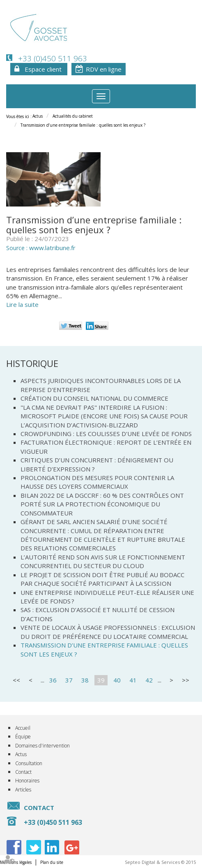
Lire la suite (22, 304)
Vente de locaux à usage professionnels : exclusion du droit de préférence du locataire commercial (108, 632)
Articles (23, 790)
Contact (23, 772)
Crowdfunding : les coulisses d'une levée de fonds (106, 434)
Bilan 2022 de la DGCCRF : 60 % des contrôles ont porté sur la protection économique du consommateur (102, 504)
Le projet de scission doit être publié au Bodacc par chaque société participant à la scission (102, 579)
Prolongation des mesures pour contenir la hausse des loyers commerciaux (97, 482)
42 (149, 680)
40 (117, 680)
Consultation (29, 763)
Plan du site (52, 862)
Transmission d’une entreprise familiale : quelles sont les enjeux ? (83, 125)
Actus (38, 116)
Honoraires (27, 781)
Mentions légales (16, 862)
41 (133, 680)
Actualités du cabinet (73, 116)
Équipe (23, 737)
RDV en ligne (104, 69)
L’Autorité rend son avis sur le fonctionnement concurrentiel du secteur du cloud (103, 561)
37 (69, 680)
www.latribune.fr (52, 248)
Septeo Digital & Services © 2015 (160, 862)
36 (53, 680)
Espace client (43, 69)
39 (101, 680)
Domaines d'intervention (42, 746)
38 (85, 680)
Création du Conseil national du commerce (94, 398)
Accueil (23, 728)
